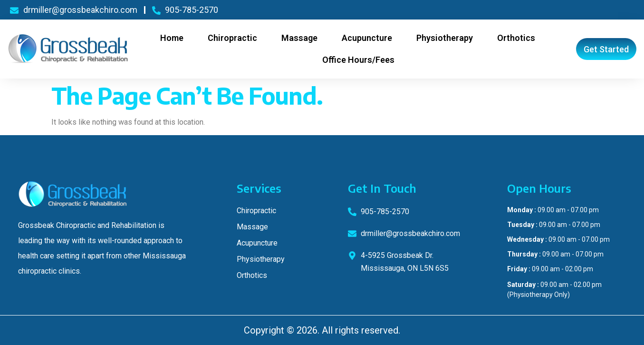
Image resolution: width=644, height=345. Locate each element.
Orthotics (516, 38)
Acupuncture (367, 38)
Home (172, 38)
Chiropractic (232, 38)
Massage (299, 38)
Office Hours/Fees (358, 60)
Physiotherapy (445, 38)
